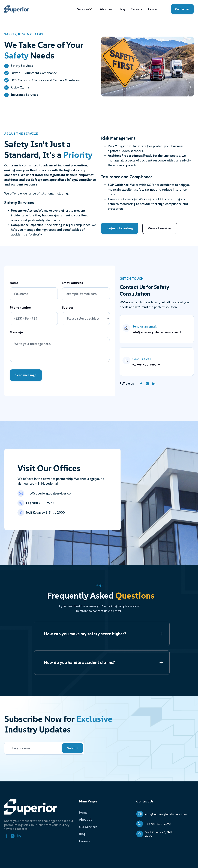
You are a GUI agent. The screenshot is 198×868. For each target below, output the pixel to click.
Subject (67, 308)
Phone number (20, 308)
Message (16, 332)
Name (14, 283)
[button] (86, 9)
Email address (72, 283)
